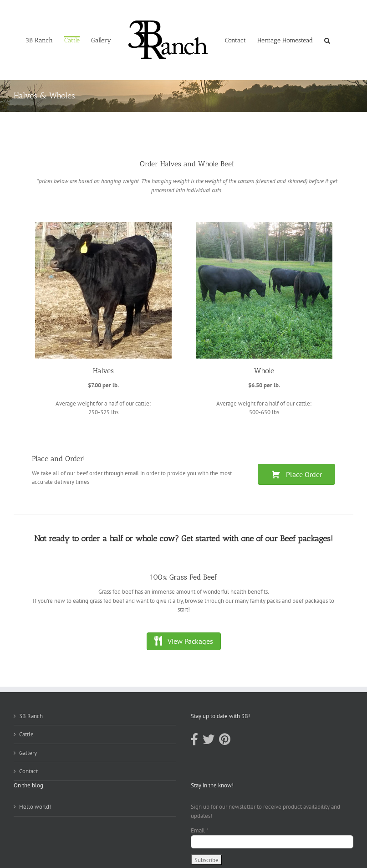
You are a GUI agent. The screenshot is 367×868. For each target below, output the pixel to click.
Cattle (26, 734)
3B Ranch (31, 716)
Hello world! (35, 807)
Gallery (28, 753)
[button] (327, 40)
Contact (28, 771)
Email (200, 830)
